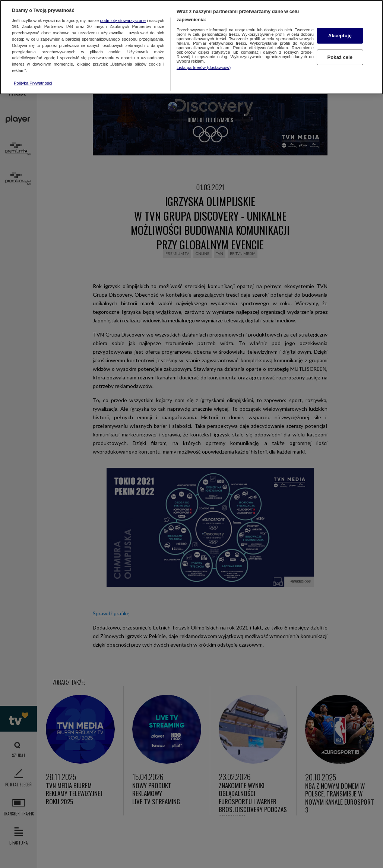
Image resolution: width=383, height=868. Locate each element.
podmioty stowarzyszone (123, 20)
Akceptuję (340, 36)
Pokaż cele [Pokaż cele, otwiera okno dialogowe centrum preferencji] (340, 57)
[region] (191, 47)
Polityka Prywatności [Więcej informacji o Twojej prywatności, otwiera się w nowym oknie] (33, 83)
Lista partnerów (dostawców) (204, 67)
